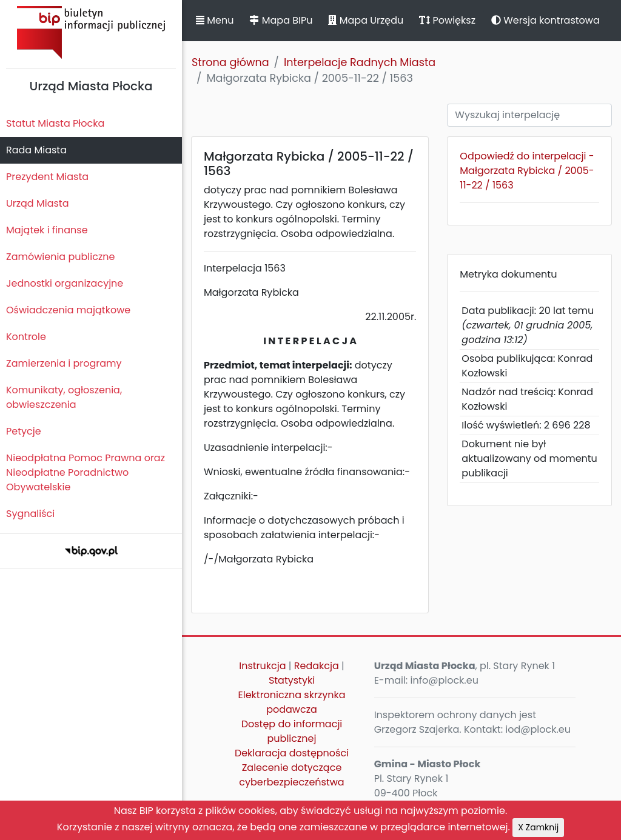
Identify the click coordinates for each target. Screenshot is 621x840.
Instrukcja (262, 666)
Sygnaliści (30, 514)
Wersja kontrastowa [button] (545, 20)
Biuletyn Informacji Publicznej (91, 32)
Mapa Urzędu (366, 20)
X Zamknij (538, 827)
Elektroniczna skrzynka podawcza (292, 702)
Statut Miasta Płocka (55, 123)
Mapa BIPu (281, 20)
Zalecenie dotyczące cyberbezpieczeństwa (291, 775)
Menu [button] (215, 20)
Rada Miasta (36, 150)
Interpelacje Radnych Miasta (360, 62)
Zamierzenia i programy (64, 363)
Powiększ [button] (447, 20)
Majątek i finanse (47, 230)
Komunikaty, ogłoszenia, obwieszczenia (64, 397)
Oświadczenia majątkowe (68, 310)
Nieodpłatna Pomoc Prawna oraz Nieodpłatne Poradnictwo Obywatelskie (86, 472)
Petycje (24, 431)
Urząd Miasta (37, 203)
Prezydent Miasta (47, 177)
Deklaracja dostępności (292, 753)
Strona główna (230, 62)
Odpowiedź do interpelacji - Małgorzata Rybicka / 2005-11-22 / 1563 (527, 171)
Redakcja (317, 666)
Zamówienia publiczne (60, 257)
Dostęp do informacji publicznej (292, 731)
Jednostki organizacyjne (65, 283)
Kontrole (26, 337)
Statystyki (292, 680)
